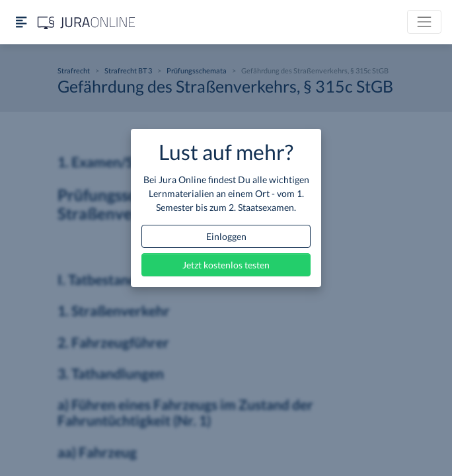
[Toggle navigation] (424, 22)
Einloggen (226, 236)
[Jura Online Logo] (87, 22)
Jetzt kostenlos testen (226, 265)
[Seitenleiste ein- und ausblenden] (21, 22)
